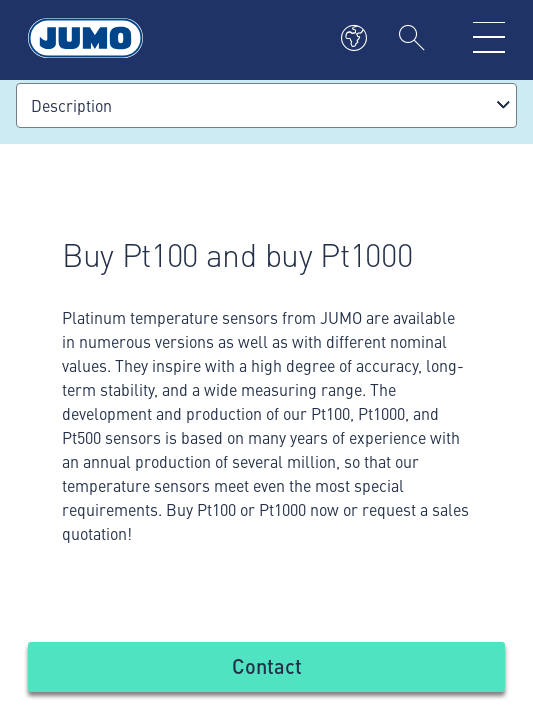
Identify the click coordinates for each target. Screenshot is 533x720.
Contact (267, 665)
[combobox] (266, 105)
